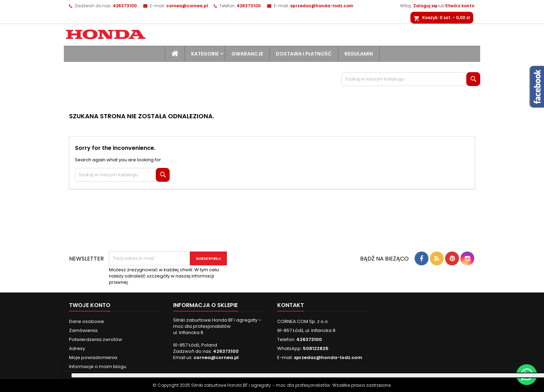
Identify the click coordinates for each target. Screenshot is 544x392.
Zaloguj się (425, 6)
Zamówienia (83, 330)
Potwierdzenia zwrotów (96, 339)
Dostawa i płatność (304, 54)
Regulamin (359, 54)
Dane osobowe (87, 321)
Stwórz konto (460, 6)
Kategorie (205, 54)
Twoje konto (90, 305)
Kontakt (291, 305)
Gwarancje (247, 54)
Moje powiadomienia (93, 357)
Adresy (77, 348)
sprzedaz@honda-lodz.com (322, 6)
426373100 (249, 6)
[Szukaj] (411, 79)
